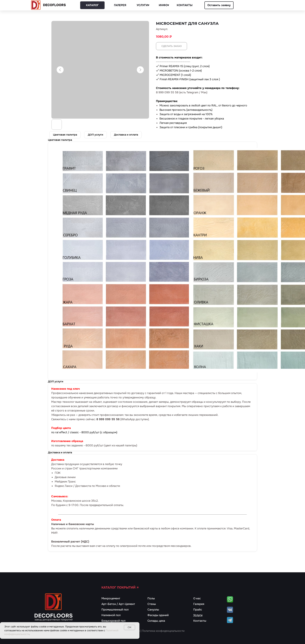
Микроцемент (111, 598)
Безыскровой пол (113, 621)
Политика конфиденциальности (163, 631)
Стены (152, 604)
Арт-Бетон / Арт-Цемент (118, 604)
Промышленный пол (115, 610)
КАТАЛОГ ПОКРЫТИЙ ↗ (120, 587)
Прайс (198, 610)
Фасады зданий (158, 615)
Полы (151, 598)
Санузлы (153, 610)
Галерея (199, 604)
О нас (197, 598)
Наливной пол (111, 615)
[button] (219, 5)
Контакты (200, 621)
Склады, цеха (156, 621)
